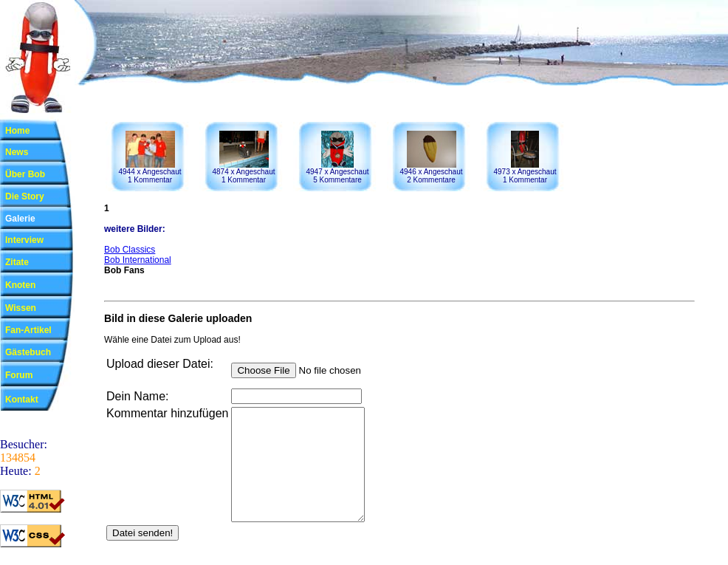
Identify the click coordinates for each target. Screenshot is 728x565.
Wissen (21, 308)
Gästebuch (28, 352)
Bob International (138, 260)
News (17, 152)
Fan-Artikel (28, 330)
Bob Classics (130, 250)
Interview (24, 240)
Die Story (25, 196)
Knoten (20, 285)
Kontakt (22, 400)
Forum (19, 375)
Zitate (17, 262)
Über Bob (25, 174)
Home (17, 131)
